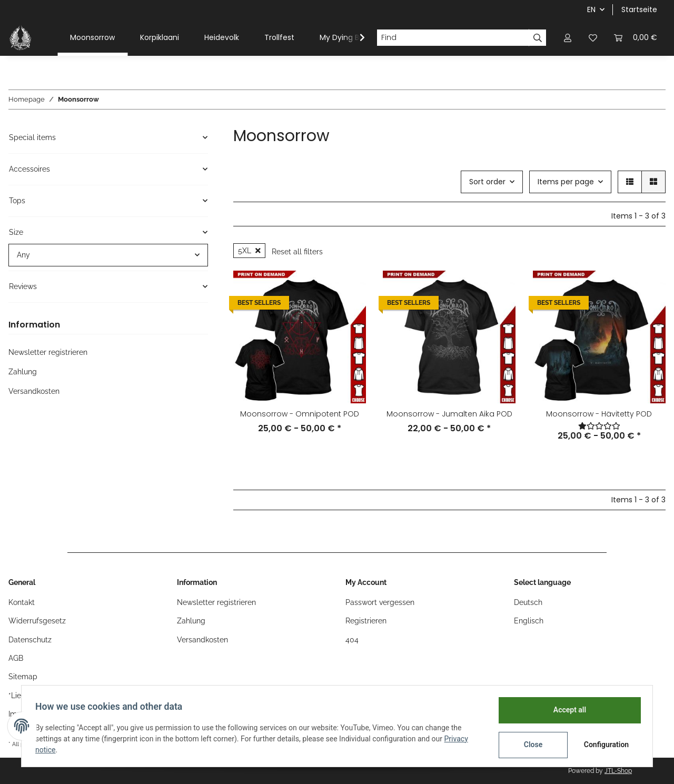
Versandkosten (34, 391)
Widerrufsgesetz (37, 621)
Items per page (566, 182)
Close (530, 745)
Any (23, 255)
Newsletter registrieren (48, 352)
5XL (249, 251)
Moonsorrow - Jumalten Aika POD (449, 414)
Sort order (487, 182)
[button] (568, 38)
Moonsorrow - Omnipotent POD (300, 414)
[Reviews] (599, 426)
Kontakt (22, 602)
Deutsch (528, 602)
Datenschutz (30, 640)
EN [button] (591, 9)
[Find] (453, 38)
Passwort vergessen (380, 602)
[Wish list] (593, 38)
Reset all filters (297, 252)
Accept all (567, 710)
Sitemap (23, 677)
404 (352, 640)
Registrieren (366, 621)
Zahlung (23, 372)
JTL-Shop (618, 771)
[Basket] (636, 38)
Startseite (639, 9)
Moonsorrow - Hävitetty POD (599, 414)
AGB (16, 658)
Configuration (604, 745)
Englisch (529, 621)
